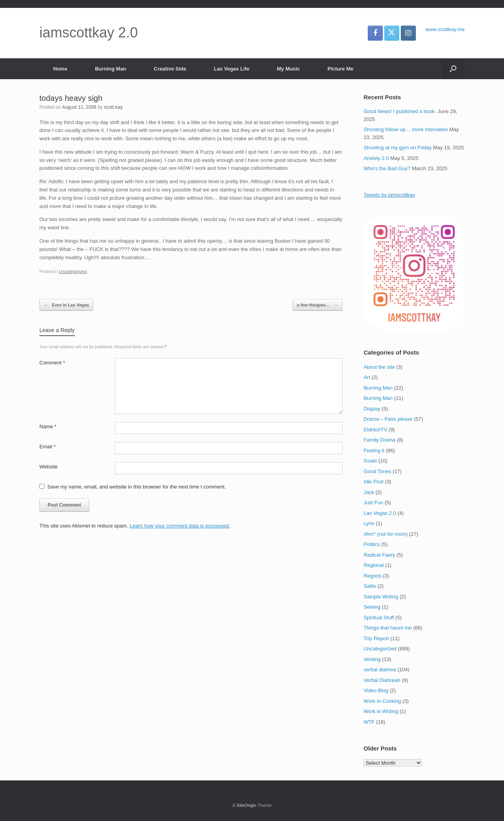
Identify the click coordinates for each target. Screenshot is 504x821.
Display (372, 409)
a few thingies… (318, 305)
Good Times (377, 471)
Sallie (370, 586)
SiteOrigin (246, 805)
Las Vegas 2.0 (380, 513)
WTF (369, 722)
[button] (453, 69)
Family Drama (379, 440)
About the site (379, 367)
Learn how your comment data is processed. (180, 526)
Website (49, 467)
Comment (52, 363)
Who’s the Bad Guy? (387, 168)
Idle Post (373, 482)
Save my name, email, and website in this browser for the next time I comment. (137, 487)
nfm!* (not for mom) (385, 534)
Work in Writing (381, 711)
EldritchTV (375, 430)
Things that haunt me (387, 628)
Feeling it (374, 450)
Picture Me (341, 69)
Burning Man (110, 69)
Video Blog (376, 690)
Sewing (372, 607)
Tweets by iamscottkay (389, 195)
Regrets (372, 576)
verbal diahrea (380, 670)
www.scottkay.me (445, 29)
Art (367, 377)
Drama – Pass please (388, 419)
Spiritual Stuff (379, 618)
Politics (372, 544)
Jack (369, 492)
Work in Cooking (382, 701)
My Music (288, 69)
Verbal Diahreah (382, 680)
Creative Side (170, 69)
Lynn (369, 523)
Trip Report (376, 638)
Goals (370, 461)
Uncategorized (73, 271)
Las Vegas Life (232, 69)
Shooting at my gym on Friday (397, 148)
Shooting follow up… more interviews (406, 129)
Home (60, 69)
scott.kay (113, 107)
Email (47, 447)
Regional (373, 565)
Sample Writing (381, 597)
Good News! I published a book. (400, 111)
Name (48, 426)
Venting (372, 659)
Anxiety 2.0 (376, 158)
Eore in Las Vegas (66, 305)
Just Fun (373, 502)
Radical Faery (379, 555)
